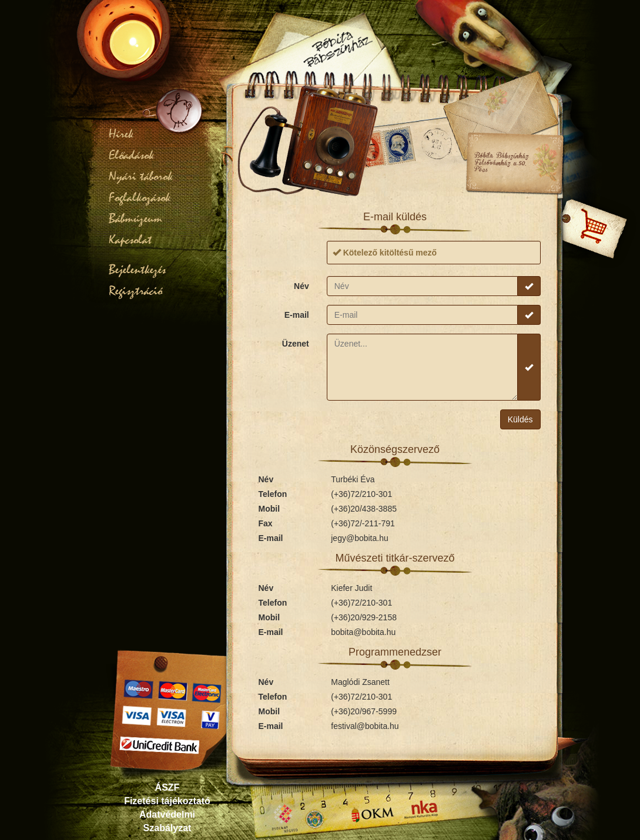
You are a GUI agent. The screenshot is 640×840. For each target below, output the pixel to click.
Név (301, 286)
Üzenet (296, 344)
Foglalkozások (140, 197)
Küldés (520, 419)
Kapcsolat (130, 240)
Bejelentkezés (137, 270)
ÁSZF (167, 787)
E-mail (297, 315)
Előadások (131, 155)
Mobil (269, 509)
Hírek (121, 134)
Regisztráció (135, 291)
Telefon (273, 494)
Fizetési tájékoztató (167, 801)
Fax (266, 523)
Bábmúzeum (135, 219)
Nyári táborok (141, 176)
